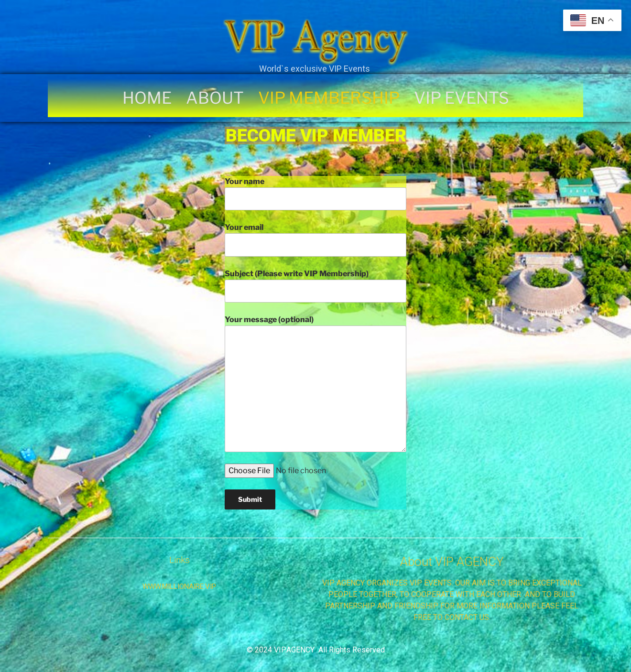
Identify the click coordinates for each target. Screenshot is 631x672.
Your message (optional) (315, 383)
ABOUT (215, 98)
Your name (315, 194)
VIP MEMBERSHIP (329, 98)
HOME (147, 98)
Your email (315, 239)
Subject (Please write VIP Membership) (315, 286)
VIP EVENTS (462, 98)
